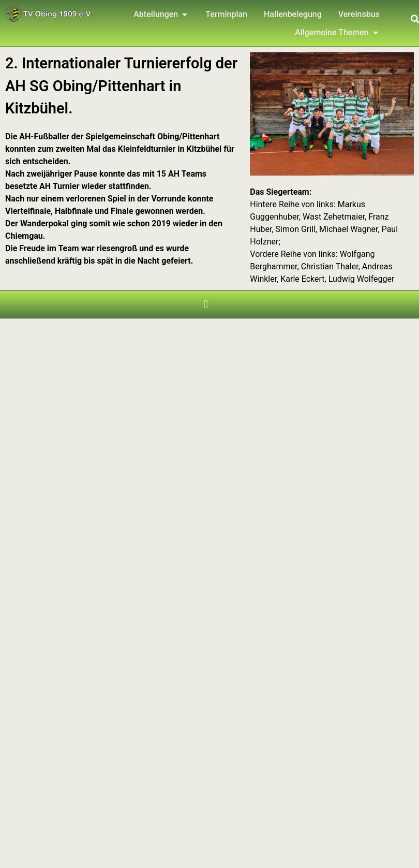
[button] (206, 305)
